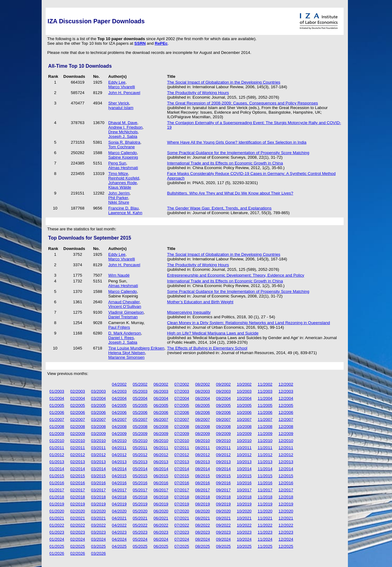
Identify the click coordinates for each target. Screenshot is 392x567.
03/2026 (98, 553)
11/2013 (265, 462)
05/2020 (140, 511)
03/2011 (98, 448)
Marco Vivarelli (121, 87)
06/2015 (161, 476)
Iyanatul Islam (121, 108)
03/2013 (98, 462)
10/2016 (244, 483)
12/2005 (286, 405)
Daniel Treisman (123, 317)
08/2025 (202, 546)
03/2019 (98, 504)
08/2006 (202, 412)
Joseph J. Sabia (123, 136)
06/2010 (161, 441)
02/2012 (77, 455)
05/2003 (140, 391)
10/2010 (244, 441)
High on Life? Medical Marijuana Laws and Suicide (213, 333)
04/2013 (119, 462)
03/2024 (98, 539)
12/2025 (286, 546)
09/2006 (223, 412)
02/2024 (77, 539)
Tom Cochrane (121, 147)
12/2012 (286, 455)
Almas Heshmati (123, 168)
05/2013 (140, 462)
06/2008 (161, 427)
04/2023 (119, 532)
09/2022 (223, 525)
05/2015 (140, 476)
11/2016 (265, 483)
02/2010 (77, 441)
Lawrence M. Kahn (125, 213)
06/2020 (161, 511)
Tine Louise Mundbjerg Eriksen (136, 348)
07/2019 (182, 504)
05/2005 (140, 405)
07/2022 (182, 525)
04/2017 (119, 490)
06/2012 (161, 455)
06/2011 (161, 448)
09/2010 (223, 441)
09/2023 (223, 532)
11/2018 (265, 497)
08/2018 (202, 497)
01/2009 (57, 434)
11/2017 (265, 490)
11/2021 (265, 518)
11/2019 (265, 504)
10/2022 (244, 525)
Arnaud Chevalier (124, 302)
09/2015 (223, 476)
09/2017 (223, 490)
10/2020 (244, 511)
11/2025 (265, 546)
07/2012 (182, 455)
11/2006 (265, 412)
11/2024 (265, 539)
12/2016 (286, 483)
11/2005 (265, 405)
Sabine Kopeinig (123, 157)
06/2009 (161, 434)
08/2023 (202, 532)
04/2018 (119, 497)
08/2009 (202, 434)
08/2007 (202, 420)
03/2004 (98, 398)
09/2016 (223, 483)
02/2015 (77, 476)
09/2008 (223, 427)
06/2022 (161, 525)
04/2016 (119, 483)
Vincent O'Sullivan (125, 306)
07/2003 (182, 391)
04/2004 (119, 398)
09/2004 (223, 398)
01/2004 (57, 398)
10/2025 (244, 546)
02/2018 (77, 497)
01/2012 (57, 455)
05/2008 (140, 427)
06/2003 (161, 391)
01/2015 (57, 476)
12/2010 (286, 441)
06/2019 (161, 504)
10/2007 (244, 420)
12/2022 (286, 525)
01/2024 (57, 539)
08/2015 (202, 476)
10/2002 (244, 384)
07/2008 (182, 427)
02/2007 (77, 420)
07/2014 (182, 469)
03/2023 (98, 532)
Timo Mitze (118, 174)
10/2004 (244, 398)
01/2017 (57, 490)
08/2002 (202, 384)
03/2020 (98, 511)
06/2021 (161, 518)
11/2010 (265, 441)
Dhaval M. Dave (123, 123)
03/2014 (98, 469)
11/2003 (265, 391)
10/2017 (244, 490)
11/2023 (265, 532)
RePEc (161, 43)
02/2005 (77, 405)
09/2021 (223, 518)
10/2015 (244, 476)
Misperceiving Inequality (189, 312)
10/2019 (244, 504)
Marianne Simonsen (126, 357)
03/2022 (98, 525)
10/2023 (244, 532)
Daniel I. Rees (121, 338)
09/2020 (223, 511)
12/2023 (286, 532)
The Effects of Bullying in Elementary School (207, 348)
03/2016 (98, 483)
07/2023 (182, 532)
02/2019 (77, 504)
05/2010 (140, 441)
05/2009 (140, 434)
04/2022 (119, 525)
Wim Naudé (119, 275)
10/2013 (244, 462)
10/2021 (244, 518)
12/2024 (286, 539)
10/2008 (244, 427)
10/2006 (244, 412)
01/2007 (57, 420)
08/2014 (202, 469)
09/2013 (223, 462)
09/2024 (223, 539)
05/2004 (140, 398)
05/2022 (140, 525)
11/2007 (265, 420)
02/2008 (77, 427)
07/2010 (182, 441)
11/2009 (265, 434)
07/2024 (182, 539)
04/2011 (119, 448)
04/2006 (119, 412)
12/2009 (286, 434)
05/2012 (140, 455)
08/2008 (202, 427)
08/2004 (202, 398)
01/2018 (57, 497)
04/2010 (119, 441)
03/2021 (98, 518)
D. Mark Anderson (124, 333)
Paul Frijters (119, 327)
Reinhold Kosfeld (124, 178)
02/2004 (77, 398)
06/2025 (161, 546)
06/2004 (161, 398)
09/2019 (223, 504)
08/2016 (202, 483)
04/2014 (119, 469)
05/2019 (140, 504)
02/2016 (77, 483)
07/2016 (182, 483)
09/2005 (223, 405)
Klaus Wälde (120, 187)
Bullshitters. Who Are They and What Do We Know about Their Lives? (230, 193)
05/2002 (140, 384)
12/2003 (286, 391)
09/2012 (223, 455)
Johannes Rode (122, 183)
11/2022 (265, 525)
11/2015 (265, 476)
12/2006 (286, 412)
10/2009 (244, 434)
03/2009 (98, 434)
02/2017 (77, 490)
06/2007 (161, 420)
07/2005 (182, 405)
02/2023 (77, 532)
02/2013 (77, 462)
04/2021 (119, 518)
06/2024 (161, 539)
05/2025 (140, 546)
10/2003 (244, 391)
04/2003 (119, 391)
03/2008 (98, 427)
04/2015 (119, 476)
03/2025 (98, 546)
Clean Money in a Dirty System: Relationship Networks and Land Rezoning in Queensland (249, 323)
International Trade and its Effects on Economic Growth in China (225, 163)
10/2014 (244, 469)
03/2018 (98, 497)
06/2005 (161, 405)
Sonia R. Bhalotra (124, 142)
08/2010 (202, 441)
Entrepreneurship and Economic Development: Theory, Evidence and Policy (236, 275)
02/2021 (77, 518)
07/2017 (182, 490)
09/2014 (223, 469)
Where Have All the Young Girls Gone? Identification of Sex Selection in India (237, 142)
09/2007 (223, 420)
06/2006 (161, 412)
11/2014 (265, 469)
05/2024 (140, 539)
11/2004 (265, 398)
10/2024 (244, 539)
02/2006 (77, 412)
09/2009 (223, 434)
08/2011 (202, 448)
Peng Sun (117, 163)
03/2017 (98, 490)
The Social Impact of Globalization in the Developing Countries (224, 82)
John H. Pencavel (124, 93)
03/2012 (98, 455)
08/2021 (202, 518)
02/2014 (77, 469)
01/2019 (57, 504)
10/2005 (244, 405)
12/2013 (286, 462)
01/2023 (57, 532)
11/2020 (265, 511)
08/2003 (202, 391)
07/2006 (182, 412)
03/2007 (98, 420)
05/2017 (140, 490)
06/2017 (161, 490)
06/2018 (161, 497)
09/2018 (223, 497)
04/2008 (119, 427)
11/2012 (265, 455)
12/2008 (286, 427)
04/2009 (119, 434)
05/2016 (140, 483)
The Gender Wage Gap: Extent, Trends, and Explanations (219, 208)
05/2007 (140, 420)
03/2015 (98, 476)
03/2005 (98, 405)
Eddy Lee (117, 82)
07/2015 (182, 476)
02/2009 (77, 434)
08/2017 (202, 490)
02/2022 (77, 525)
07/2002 (182, 384)
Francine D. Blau (123, 208)
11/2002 (265, 384)
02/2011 (77, 448)
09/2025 (223, 546)
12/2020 (286, 511)
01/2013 (57, 462)
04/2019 (119, 504)
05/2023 (140, 532)
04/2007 (119, 420)
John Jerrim (119, 193)
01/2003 (57, 391)
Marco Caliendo (122, 153)
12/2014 (286, 469)
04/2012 (119, 455)
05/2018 (140, 497)
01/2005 (57, 405)
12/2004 (286, 398)
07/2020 (182, 511)
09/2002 (223, 384)
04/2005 (119, 405)
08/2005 (202, 405)
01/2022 (57, 525)
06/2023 (161, 532)
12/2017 (286, 490)
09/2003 (223, 391)
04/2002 (119, 384)
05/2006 (140, 412)
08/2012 (202, 455)
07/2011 (182, 448)
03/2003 (98, 391)
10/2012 (244, 455)
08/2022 (202, 525)
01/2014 (57, 469)
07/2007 (182, 420)
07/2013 (182, 462)
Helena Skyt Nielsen (126, 353)
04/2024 (119, 539)
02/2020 (77, 511)
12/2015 (286, 476)
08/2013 (202, 462)
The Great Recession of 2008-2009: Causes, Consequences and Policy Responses (243, 103)
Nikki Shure (119, 202)
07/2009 (182, 434)
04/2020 (119, 511)
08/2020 (202, 511)
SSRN (140, 43)
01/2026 (57, 553)
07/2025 (182, 546)
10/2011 (244, 448)
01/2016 (57, 483)
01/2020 (57, 511)
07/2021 (182, 518)
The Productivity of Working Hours (198, 93)
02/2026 (77, 553)
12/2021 (286, 518)
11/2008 (265, 427)
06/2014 (161, 469)
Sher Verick (119, 103)
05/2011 (140, 448)
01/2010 (57, 441)
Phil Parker (118, 198)
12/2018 (286, 497)
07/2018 (182, 497)
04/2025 (119, 546)
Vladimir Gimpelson (126, 312)
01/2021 (57, 518)
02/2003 (77, 391)
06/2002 (161, 384)
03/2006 (98, 412)
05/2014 (140, 469)
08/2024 (202, 539)
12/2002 (286, 384)
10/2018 (244, 497)
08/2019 (202, 504)
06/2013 (161, 462)
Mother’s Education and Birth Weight (200, 302)
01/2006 (57, 412)
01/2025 (57, 546)
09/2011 (223, 448)
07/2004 (182, 398)
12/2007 (286, 420)
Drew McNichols (123, 132)
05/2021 (140, 518)
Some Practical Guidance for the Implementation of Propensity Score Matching (238, 153)
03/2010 (98, 441)
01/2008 (57, 427)
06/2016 (161, 483)
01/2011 (57, 448)
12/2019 (286, 504)
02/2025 (77, 546)
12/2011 (286, 448)
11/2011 (265, 448)
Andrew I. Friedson (125, 127)
